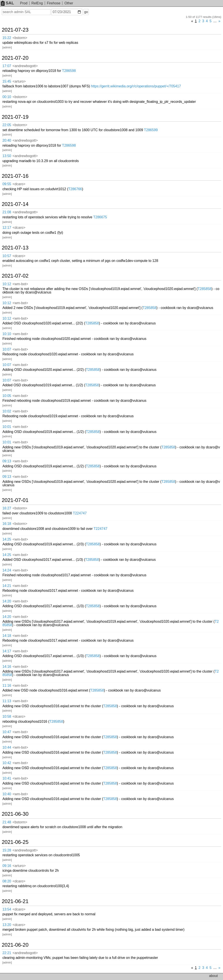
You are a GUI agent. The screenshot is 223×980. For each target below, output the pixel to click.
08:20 (7, 881)
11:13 (7, 701)
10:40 (7, 794)
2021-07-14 (15, 204)
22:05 (7, 125)
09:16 (7, 866)
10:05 (7, 396)
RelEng (37, 3)
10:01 (7, 427)
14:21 (7, 586)
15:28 (7, 850)
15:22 (7, 38)
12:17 (7, 228)
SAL (7, 3)
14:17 (7, 651)
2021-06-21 (15, 901)
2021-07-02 (15, 276)
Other (69, 3)
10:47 (7, 732)
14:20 (7, 601)
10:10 (7, 334)
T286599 (151, 130)
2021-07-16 (15, 176)
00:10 (7, 97)
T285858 (205, 289)
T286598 (69, 71)
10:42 (7, 763)
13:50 (7, 156)
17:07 (7, 66)
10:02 (7, 411)
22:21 (7, 953)
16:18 (7, 524)
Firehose (54, 3)
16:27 (7, 508)
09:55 (7, 184)
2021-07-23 (15, 30)
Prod (24, 3)
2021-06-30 (15, 814)
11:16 (7, 686)
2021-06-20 (15, 945)
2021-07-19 (15, 117)
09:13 (7, 461)
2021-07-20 (15, 58)
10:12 (7, 284)
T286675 (100, 217)
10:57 (7, 256)
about (213, 976)
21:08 (7, 212)
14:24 (7, 570)
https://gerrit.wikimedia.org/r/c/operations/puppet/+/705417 (136, 86)
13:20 (7, 925)
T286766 (75, 189)
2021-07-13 (15, 248)
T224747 (80, 513)
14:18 (7, 636)
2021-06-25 (15, 842)
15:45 (7, 81)
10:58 (7, 716)
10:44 (7, 747)
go (86, 12)
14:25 (7, 539)
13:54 (7, 909)
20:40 (7, 140)
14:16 (7, 667)
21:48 (7, 822)
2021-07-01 (15, 500)
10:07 (7, 349)
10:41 (7, 778)
